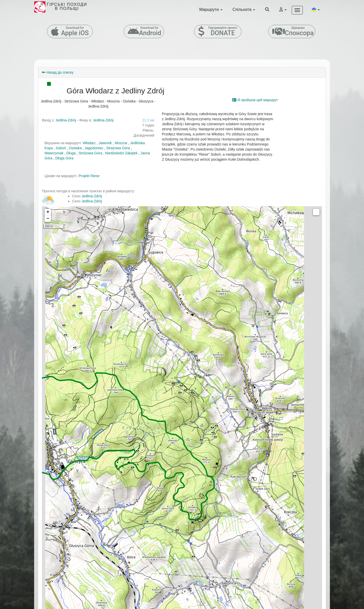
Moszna (121, 143)
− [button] (48, 219)
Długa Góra (64, 158)
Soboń (61, 148)
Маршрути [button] (211, 9)
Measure (316, 212)
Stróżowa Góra (90, 153)
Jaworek (105, 143)
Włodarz (89, 143)
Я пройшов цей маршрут (255, 100)
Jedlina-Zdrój (66, 120)
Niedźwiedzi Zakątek (121, 153)
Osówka (75, 148)
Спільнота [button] (244, 9)
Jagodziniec (94, 148)
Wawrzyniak (54, 153)
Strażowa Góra (118, 148)
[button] (316, 10)
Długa (71, 153)
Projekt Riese (89, 176)
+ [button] (48, 212)
